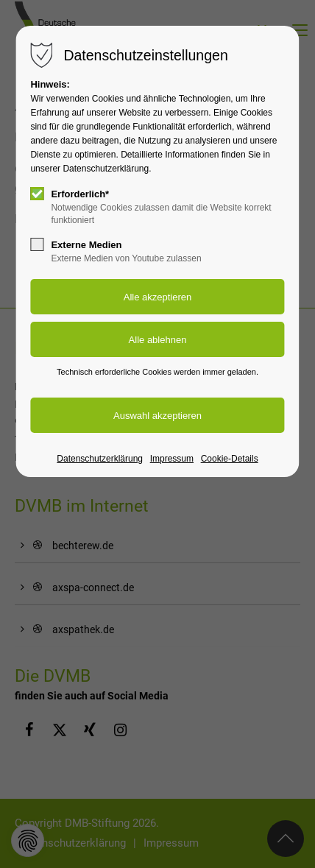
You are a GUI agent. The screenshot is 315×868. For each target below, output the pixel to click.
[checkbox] (37, 194)
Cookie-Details (230, 459)
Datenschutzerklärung (100, 459)
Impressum (172, 459)
